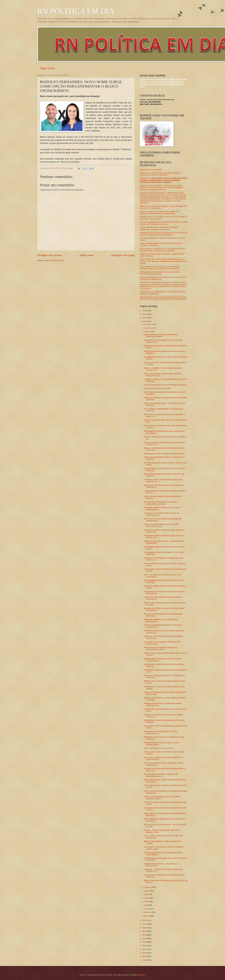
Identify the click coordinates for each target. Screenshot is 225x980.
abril (146, 905)
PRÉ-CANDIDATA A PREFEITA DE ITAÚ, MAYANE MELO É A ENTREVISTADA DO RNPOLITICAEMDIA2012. (163, 250)
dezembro (148, 324)
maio (146, 901)
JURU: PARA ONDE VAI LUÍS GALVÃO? (159, 748)
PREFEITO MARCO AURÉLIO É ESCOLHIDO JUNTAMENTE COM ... (161, 525)
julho (146, 894)
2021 (144, 924)
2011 (144, 960)
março (147, 909)
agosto (147, 891)
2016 (144, 942)
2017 (144, 939)
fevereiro (148, 912)
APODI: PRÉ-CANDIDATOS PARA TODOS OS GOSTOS (165, 385)
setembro (148, 887)
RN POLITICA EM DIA (76, 11)
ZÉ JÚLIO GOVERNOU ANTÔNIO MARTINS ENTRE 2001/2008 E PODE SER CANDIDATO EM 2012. (164, 223)
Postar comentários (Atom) (54, 260)
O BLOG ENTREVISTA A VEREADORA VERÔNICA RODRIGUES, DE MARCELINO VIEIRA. (159, 228)
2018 (144, 935)
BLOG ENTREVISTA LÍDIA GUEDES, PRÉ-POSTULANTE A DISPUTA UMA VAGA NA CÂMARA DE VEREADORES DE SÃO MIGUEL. (164, 261)
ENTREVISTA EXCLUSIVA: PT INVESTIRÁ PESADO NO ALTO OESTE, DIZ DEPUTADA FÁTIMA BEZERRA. (163, 234)
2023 (144, 321)
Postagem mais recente (50, 255)
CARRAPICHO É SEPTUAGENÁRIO (158, 389)
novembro (148, 328)
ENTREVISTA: (164, 180)
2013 (144, 953)
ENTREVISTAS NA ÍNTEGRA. (151, 170)
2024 (144, 318)
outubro (147, 331)
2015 (144, 946)
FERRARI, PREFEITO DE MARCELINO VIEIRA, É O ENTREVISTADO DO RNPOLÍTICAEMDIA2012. (160, 213)
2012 (144, 956)
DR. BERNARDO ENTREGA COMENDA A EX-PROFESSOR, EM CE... (161, 775)
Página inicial (47, 68)
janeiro (147, 916)
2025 (144, 314)
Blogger (142, 975)
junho (147, 898)
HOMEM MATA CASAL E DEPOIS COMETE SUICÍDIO (164, 454)
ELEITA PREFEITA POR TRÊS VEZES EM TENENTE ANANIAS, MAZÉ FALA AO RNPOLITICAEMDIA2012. (160, 268)
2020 (144, 928)
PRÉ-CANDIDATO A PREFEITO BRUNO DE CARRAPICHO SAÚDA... (161, 649)
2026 (144, 311)
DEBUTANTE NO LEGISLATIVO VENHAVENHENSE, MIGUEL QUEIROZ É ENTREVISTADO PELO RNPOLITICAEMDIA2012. (164, 298)
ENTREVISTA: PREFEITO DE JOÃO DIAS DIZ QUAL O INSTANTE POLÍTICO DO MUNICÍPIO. (161, 174)
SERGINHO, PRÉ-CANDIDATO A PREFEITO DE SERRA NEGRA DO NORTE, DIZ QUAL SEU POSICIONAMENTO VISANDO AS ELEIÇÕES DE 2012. (162, 188)
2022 (144, 920)
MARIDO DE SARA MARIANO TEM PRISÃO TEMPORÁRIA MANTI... (161, 336)
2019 (144, 931)
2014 (144, 949)
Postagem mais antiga (123, 255)
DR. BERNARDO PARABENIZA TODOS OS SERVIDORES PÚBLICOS (160, 503)
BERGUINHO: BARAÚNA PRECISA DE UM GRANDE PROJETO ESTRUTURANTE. (160, 273)
